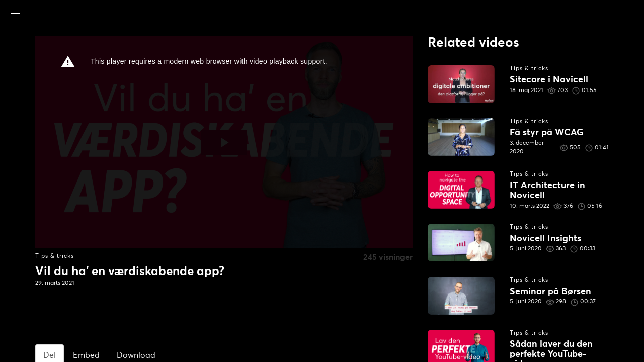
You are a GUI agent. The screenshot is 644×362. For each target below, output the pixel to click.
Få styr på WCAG (547, 133)
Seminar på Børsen (550, 292)
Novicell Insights (545, 239)
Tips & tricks (55, 256)
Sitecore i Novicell (549, 80)
